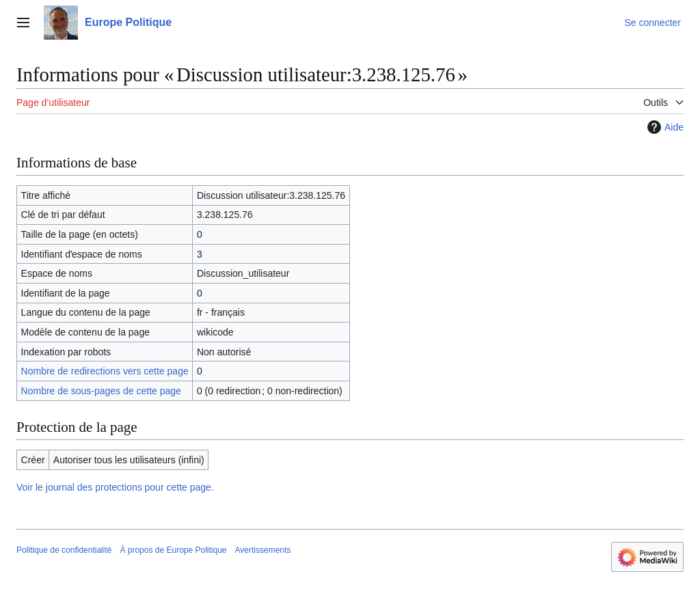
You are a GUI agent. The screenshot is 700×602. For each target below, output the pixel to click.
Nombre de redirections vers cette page (105, 371)
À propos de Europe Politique (173, 550)
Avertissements (263, 550)
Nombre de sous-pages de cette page (101, 391)
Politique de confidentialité (64, 550)
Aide (664, 127)
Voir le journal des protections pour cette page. (115, 487)
